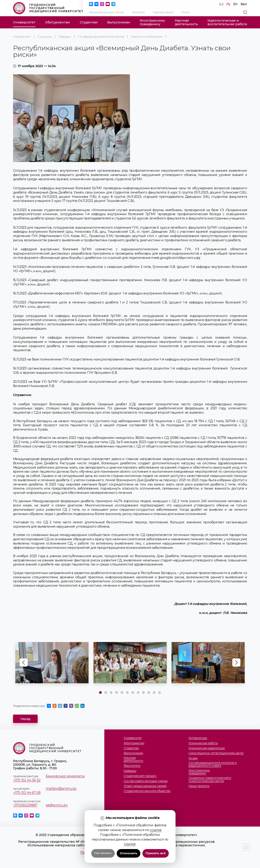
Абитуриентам (57, 22)
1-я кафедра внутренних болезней (101, 37)
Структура (45, 37)
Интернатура (198, 738)
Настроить (103, 853)
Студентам (89, 22)
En (236, 4)
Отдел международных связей (145, 786)
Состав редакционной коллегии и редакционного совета (213, 764)
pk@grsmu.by (57, 805)
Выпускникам (119, 22)
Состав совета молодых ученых (146, 781)
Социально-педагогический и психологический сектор (210, 779)
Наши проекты (199, 786)
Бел (244, 4)
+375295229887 (25, 805)
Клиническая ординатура (207, 748)
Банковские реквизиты (65, 776)
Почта (185, 12)
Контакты (138, 12)
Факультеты (132, 766)
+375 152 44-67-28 (27, 793)
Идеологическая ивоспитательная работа (227, 22)
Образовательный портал (107, 12)
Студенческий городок (140, 776)
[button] (236, 663)
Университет (24, 22)
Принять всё (156, 853)
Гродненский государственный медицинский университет (48, 8)
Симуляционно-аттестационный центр (216, 753)
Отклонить (129, 853)
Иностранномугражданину (152, 22)
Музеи (193, 758)
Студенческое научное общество (147, 791)
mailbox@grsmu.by (61, 788)
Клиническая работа (203, 743)
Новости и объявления (147, 37)
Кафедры (65, 37)
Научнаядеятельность (186, 22)
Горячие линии (163, 12)
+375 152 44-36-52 (27, 780)
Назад (25, 719)
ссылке (156, 830)
